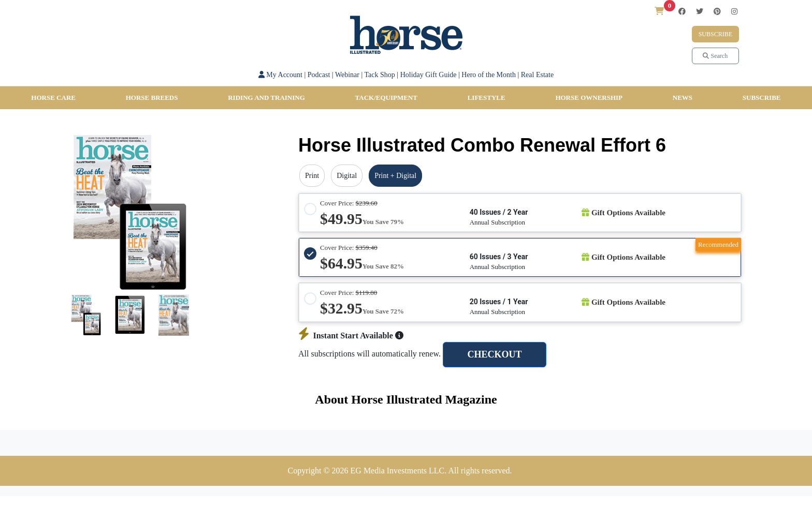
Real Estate (537, 75)
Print (312, 176)
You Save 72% (383, 311)
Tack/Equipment (386, 98)
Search (715, 56)
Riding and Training (266, 98)
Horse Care (53, 98)
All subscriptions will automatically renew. (369, 354)
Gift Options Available (624, 213)
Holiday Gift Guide (429, 75)
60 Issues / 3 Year (499, 257)
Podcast (319, 75)
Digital (347, 176)
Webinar (347, 75)
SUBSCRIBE (762, 98)
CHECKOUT (494, 354)
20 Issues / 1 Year (499, 302)
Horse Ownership (589, 98)
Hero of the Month (489, 75)
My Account (280, 75)
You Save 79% (383, 222)
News (683, 98)
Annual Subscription (497, 222)
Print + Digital (395, 176)
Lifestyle (487, 98)
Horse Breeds (152, 98)
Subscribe (715, 34)
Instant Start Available (351, 336)
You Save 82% (383, 266)
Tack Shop (380, 75)
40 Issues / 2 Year (499, 212)
